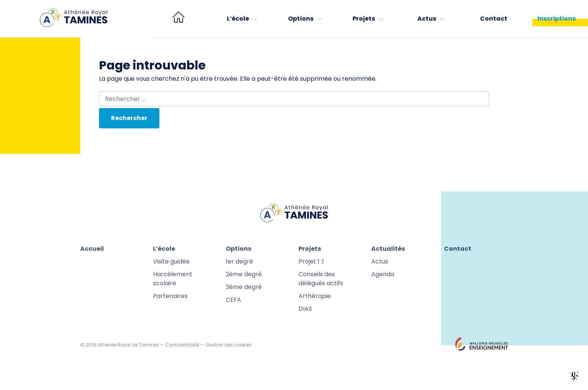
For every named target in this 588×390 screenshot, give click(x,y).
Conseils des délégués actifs (321, 279)
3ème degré (244, 287)
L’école (238, 19)
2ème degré (244, 274)
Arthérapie (315, 296)
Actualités (388, 249)
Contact (494, 19)
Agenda (383, 274)
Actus (427, 19)
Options (301, 19)
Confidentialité (182, 345)
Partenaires (170, 296)
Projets (364, 19)
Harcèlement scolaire (173, 279)
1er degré (239, 261)
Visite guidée (171, 261)
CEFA (233, 300)
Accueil (92, 249)
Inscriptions (556, 19)
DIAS (305, 309)
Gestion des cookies (229, 345)
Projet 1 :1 (311, 261)
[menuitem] (178, 19)
